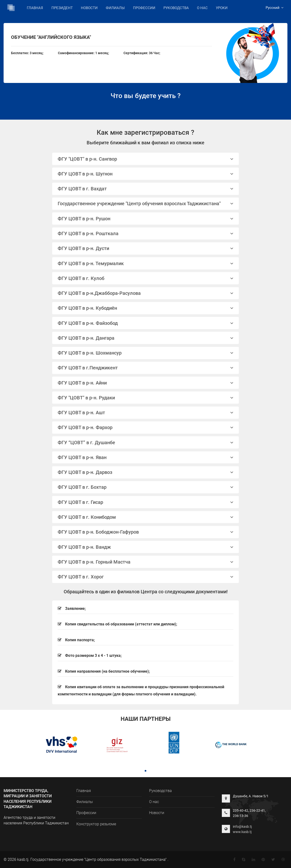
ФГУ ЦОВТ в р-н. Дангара (146, 338)
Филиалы (115, 8)
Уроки (222, 8)
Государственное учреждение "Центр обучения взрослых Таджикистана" (146, 204)
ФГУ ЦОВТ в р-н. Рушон (146, 219)
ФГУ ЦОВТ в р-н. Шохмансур (146, 353)
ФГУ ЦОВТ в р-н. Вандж (146, 547)
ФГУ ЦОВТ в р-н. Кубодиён (146, 308)
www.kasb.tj (242, 832)
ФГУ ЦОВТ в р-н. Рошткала (146, 233)
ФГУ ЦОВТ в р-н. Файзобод (146, 323)
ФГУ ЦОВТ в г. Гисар (146, 502)
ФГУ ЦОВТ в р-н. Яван (146, 457)
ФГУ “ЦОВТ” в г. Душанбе (146, 443)
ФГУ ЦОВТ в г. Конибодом (146, 517)
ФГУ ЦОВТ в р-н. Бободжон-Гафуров (146, 532)
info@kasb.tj (242, 827)
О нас (202, 8)
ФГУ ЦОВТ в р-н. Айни (146, 383)
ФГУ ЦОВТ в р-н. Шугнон (146, 174)
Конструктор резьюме (96, 824)
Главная (35, 8)
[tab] (146, 159)
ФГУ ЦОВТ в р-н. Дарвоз (146, 472)
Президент (62, 8)
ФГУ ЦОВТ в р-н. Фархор (146, 427)
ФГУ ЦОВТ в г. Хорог (146, 577)
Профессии (144, 8)
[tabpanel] (60, 745)
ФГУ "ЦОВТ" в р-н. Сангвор (146, 159)
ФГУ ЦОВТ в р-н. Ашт (146, 413)
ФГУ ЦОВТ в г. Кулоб (146, 278)
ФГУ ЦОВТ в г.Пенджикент (146, 368)
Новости (89, 8)
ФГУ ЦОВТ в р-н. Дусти (146, 248)
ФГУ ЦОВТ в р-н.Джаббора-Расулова (146, 293)
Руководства (176, 8)
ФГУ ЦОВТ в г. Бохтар (146, 487)
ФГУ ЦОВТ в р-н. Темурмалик (146, 263)
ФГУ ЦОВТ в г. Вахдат (146, 189)
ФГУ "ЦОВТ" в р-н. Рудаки (146, 398)
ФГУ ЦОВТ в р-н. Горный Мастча (146, 562)
